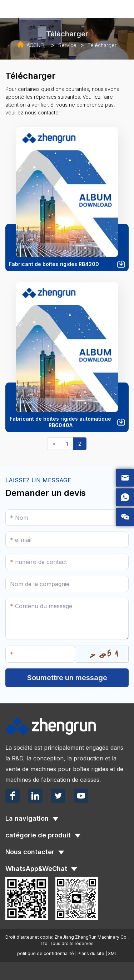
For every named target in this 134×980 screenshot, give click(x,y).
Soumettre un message (67, 678)
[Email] (67, 540)
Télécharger (102, 45)
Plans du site (91, 953)
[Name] (67, 518)
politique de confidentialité (46, 953)
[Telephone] (67, 562)
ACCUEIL (37, 45)
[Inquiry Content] (67, 619)
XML (113, 953)
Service (67, 45)
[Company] (67, 584)
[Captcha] (41, 654)
